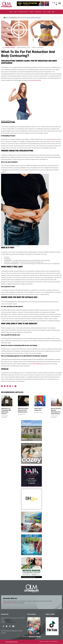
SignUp (49, 12)
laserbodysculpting (35, 80)
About (15, 12)
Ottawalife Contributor (10, 48)
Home (11, 12)
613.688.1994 (7, 621)
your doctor (53, 139)
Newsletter (38, 12)
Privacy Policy (54, 642)
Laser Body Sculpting (35, 364)
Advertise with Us (23, 12)
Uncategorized (13, 18)
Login (44, 12)
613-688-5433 (7, 619)
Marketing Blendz (35, 636)
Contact (32, 12)
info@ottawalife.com (9, 603)
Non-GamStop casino (12, 642)
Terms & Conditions (44, 642)
